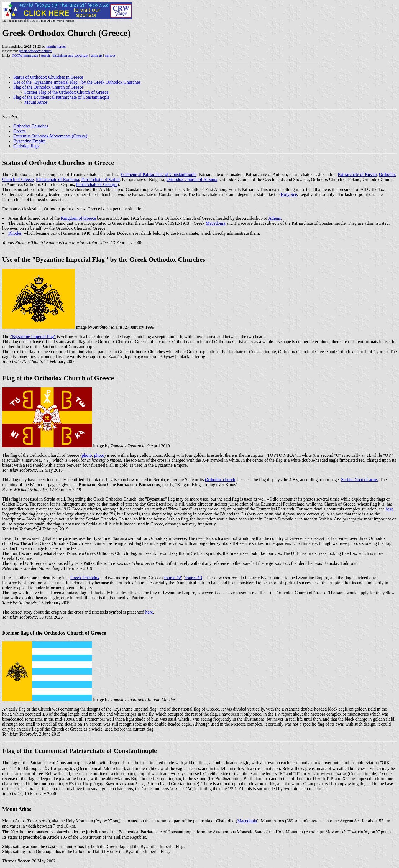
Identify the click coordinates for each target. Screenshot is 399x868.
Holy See (289, 194)
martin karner (56, 46)
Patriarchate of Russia (357, 174)
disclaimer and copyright (70, 55)
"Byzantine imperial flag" (33, 337)
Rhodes (15, 233)
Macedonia (215, 223)
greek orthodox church (35, 51)
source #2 (172, 578)
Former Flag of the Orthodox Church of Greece (66, 92)
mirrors (110, 55)
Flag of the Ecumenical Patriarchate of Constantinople (61, 97)
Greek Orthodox (85, 578)
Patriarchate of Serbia (100, 179)
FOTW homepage (25, 55)
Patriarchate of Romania (58, 179)
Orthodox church (220, 480)
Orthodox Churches (31, 126)
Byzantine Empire (29, 141)
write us (97, 55)
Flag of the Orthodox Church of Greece (48, 87)
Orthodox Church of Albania (192, 179)
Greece (20, 131)
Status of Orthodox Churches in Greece (48, 77)
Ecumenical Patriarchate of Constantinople (158, 174)
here (390, 509)
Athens (274, 218)
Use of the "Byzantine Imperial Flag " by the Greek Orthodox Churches (77, 82)
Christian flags (26, 146)
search (45, 55)
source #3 (194, 578)
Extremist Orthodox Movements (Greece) (50, 136)
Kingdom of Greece (78, 218)
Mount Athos (36, 102)
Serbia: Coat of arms (359, 480)
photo (87, 455)
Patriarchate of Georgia (97, 184)
